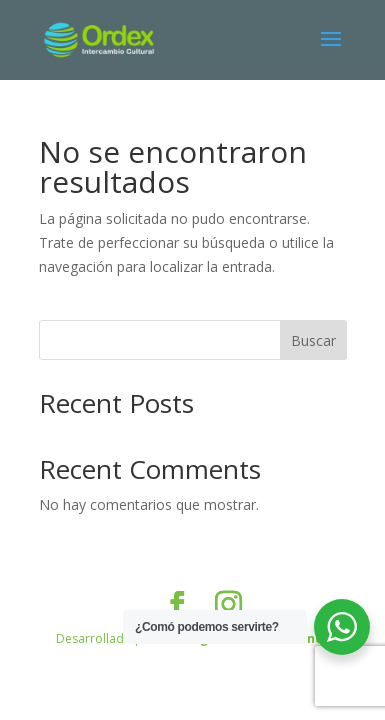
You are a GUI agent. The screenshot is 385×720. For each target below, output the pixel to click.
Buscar (313, 340)
